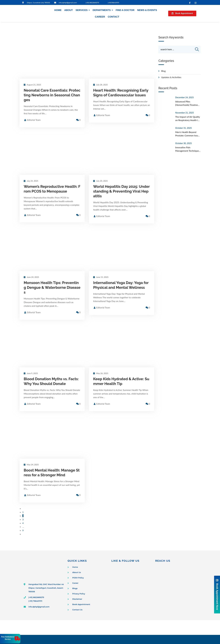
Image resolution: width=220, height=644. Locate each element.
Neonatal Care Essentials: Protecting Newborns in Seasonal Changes (52, 95)
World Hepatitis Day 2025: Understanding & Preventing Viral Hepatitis (121, 191)
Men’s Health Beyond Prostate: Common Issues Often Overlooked (188, 136)
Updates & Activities (171, 78)
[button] (182, 13)
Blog (163, 71)
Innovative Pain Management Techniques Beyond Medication (187, 151)
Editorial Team (34, 120)
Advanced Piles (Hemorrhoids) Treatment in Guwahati (188, 105)
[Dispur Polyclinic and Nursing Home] (176, 588)
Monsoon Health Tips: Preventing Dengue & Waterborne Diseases (52, 287)
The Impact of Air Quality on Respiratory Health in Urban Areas (188, 121)
